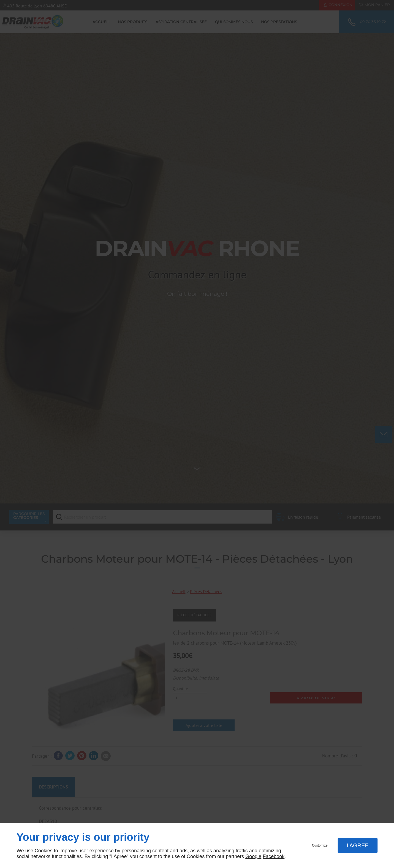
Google (253, 856)
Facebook (274, 856)
